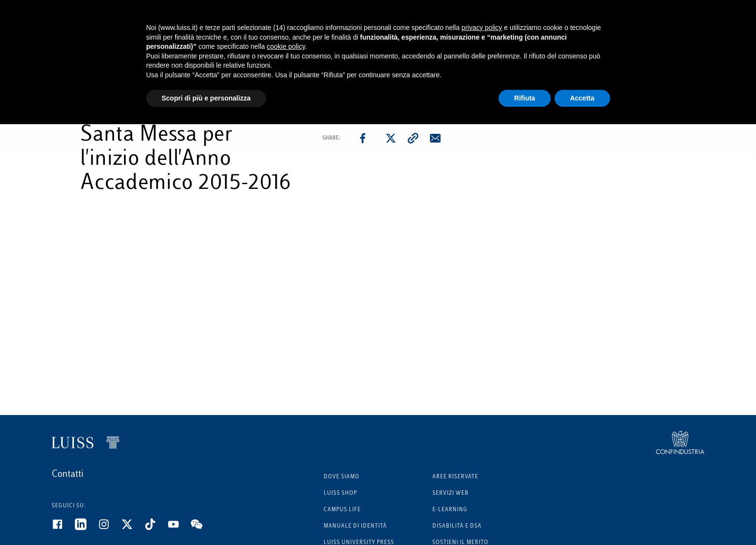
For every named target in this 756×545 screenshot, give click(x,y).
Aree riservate (455, 477)
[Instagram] (110, 528)
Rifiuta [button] (525, 98)
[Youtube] (179, 528)
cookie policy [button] (286, 46)
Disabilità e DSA (457, 526)
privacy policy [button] (482, 28)
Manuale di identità (355, 526)
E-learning (450, 510)
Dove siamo (342, 477)
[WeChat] (202, 528)
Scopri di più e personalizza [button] (206, 98)
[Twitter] (133, 528)
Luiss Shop (340, 494)
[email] (435, 138)
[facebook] (363, 138)
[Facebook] (63, 528)
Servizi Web (450, 494)
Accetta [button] (582, 98)
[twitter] (391, 138)
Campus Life (342, 510)
